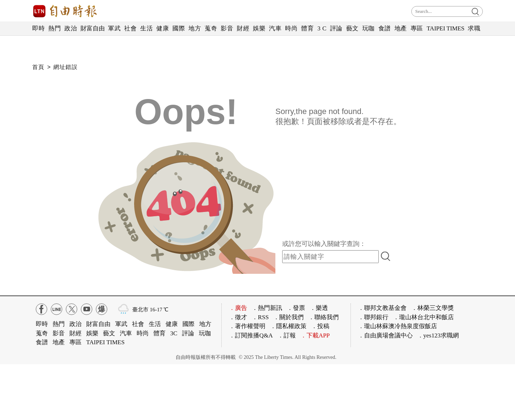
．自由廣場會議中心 (385, 335)
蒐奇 (211, 28)
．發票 (296, 308)
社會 (130, 28)
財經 (243, 28)
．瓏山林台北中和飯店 (423, 317)
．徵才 (238, 317)
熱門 (55, 28)
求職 (474, 28)
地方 (195, 28)
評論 (336, 28)
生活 (146, 28)
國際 (179, 28)
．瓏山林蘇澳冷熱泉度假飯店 (398, 326)
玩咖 (369, 28)
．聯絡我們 (323, 317)
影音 (227, 28)
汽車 (275, 28)
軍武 (114, 28)
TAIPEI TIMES (445, 28)
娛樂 (259, 28)
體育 (307, 28)
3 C (322, 28)
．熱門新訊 (267, 308)
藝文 (352, 28)
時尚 (291, 28)
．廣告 (238, 308)
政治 (71, 28)
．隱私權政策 (288, 326)
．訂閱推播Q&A (251, 335)
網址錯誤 (65, 67)
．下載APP (315, 335)
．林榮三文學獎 (433, 308)
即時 (38, 28)
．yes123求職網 (438, 335)
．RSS (260, 317)
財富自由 (92, 28)
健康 (163, 28)
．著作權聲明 (247, 326)
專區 (417, 28)
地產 (401, 28)
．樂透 (319, 308)
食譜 (385, 28)
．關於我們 (288, 317)
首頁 (38, 67)
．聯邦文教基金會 (382, 308)
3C (174, 333)
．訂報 (287, 335)
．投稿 (320, 326)
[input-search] (330, 257)
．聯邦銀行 (373, 317)
